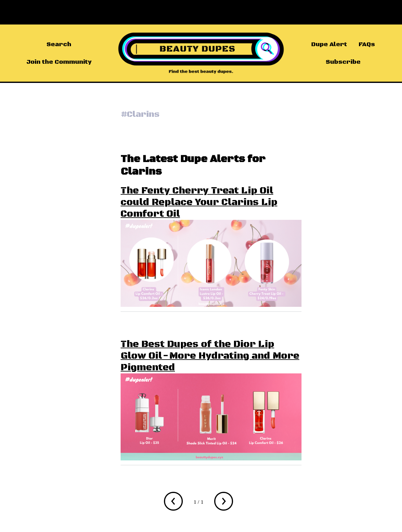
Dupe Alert (329, 44)
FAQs (367, 44)
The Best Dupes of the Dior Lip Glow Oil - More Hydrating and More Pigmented (210, 356)
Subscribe (343, 62)
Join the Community (59, 62)
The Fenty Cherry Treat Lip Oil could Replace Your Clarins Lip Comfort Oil (199, 202)
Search (59, 44)
